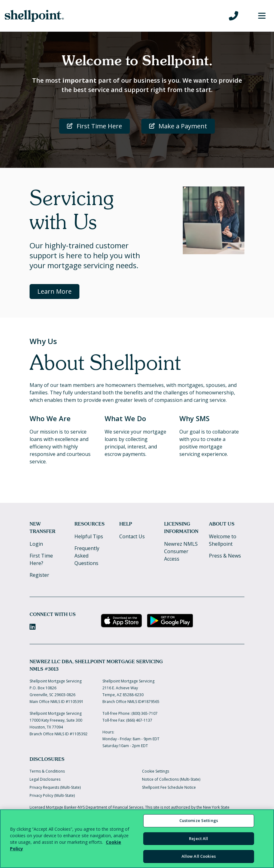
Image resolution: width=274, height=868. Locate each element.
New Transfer (43, 528)
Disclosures (47, 759)
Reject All (198, 838)
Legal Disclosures (45, 779)
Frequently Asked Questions (87, 556)
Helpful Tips (89, 536)
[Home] (34, 16)
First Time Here (94, 126)
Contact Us (132, 536)
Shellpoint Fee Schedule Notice (169, 787)
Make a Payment (178, 126)
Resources (90, 524)
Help (126, 524)
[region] (137, 839)
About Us (222, 524)
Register (39, 575)
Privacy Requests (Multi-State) (55, 787)
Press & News (225, 556)
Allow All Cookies (199, 856)
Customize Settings (199, 820)
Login (36, 544)
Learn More (54, 291)
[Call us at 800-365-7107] (234, 16)
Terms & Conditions (47, 771)
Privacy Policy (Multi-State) (52, 795)
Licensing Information (181, 528)
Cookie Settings (156, 771)
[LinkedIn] (33, 627)
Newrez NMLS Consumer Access (181, 551)
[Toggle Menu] (262, 16)
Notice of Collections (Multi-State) (171, 779)
